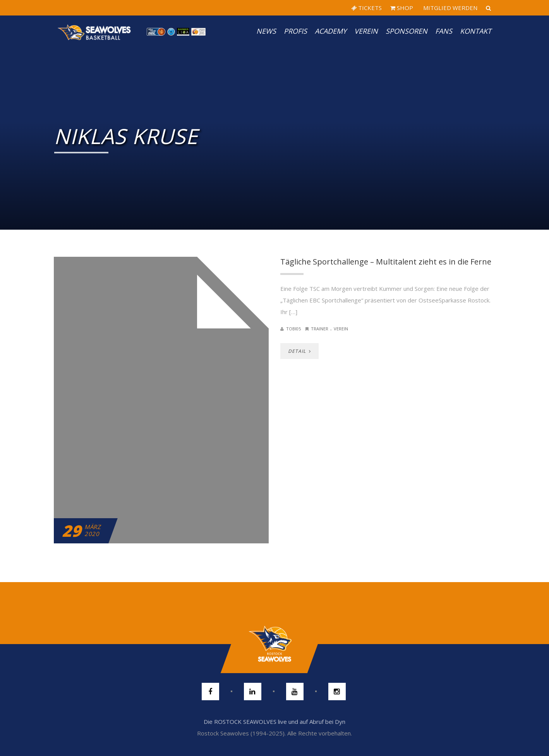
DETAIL (299, 351)
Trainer (320, 329)
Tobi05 (293, 329)
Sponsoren (407, 31)
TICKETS (366, 8)
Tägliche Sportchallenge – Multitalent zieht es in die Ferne (386, 262)
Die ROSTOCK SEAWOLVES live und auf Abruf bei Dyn (274, 722)
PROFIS (295, 31)
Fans (444, 31)
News (266, 31)
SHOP (402, 8)
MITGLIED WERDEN (449, 8)
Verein (366, 31)
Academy (331, 31)
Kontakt (476, 31)
